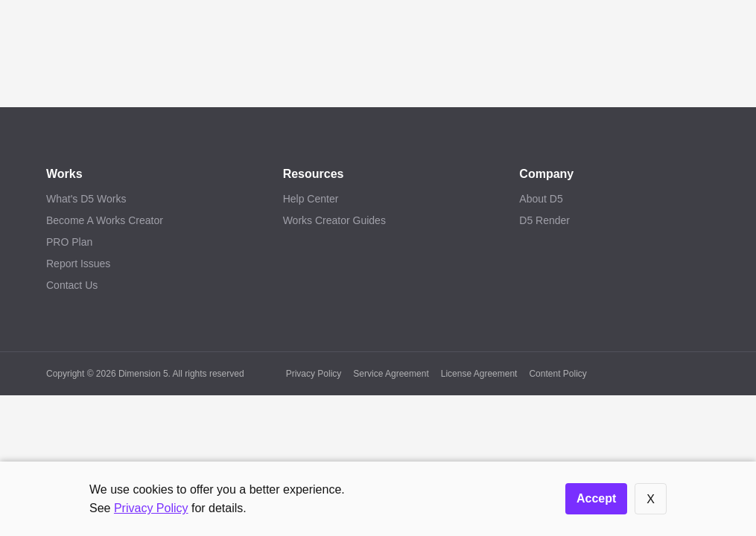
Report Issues (78, 264)
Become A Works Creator (105, 220)
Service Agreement (391, 374)
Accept (596, 498)
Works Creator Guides (334, 220)
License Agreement (479, 374)
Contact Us (72, 285)
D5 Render (544, 220)
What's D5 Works (86, 199)
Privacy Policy (314, 374)
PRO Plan (69, 242)
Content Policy (558, 374)
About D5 (541, 199)
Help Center (311, 199)
